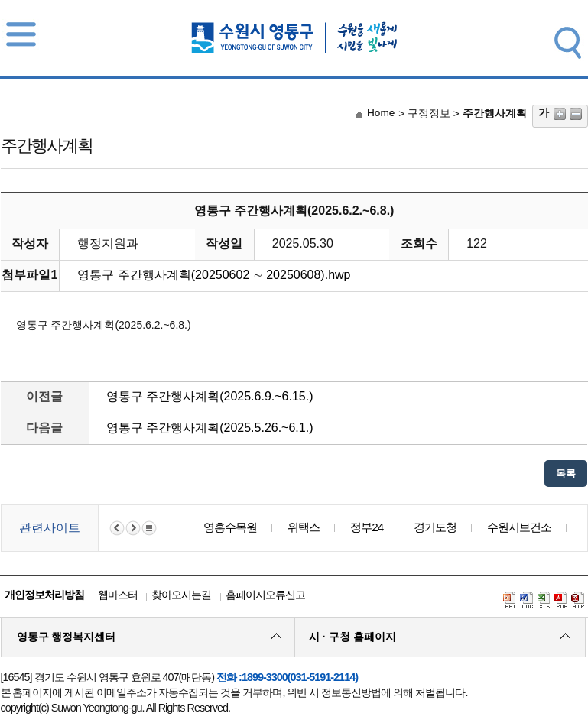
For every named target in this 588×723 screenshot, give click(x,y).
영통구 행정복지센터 (67, 637)
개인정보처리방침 (44, 595)
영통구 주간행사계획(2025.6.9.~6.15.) (210, 396)
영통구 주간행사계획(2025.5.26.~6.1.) (210, 428)
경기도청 (435, 527)
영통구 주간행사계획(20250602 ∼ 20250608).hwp (214, 275)
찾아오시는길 (181, 595)
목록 (566, 473)
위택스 (304, 527)
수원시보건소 (519, 527)
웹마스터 (118, 595)
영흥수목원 (230, 527)
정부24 (367, 527)
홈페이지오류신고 (265, 595)
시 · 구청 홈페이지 (352, 637)
